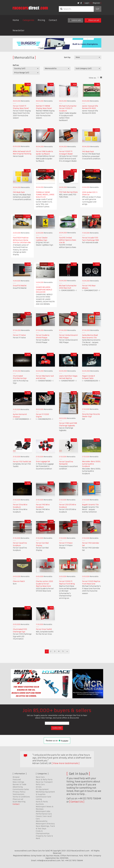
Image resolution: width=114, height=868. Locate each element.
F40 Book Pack (88, 152)
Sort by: (67, 57)
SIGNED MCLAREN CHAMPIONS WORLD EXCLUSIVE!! (44, 290)
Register (96, 3)
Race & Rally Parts (44, 780)
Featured (17, 780)
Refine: (16, 65)
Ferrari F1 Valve (19, 335)
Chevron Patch (19, 581)
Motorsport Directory (45, 824)
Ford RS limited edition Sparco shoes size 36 (68, 240)
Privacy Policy (19, 792)
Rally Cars (40, 784)
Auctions (40, 804)
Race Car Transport (44, 782)
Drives (39, 787)
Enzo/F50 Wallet (20, 286)
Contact (53, 20)
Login (87, 3)
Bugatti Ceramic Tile (90, 505)
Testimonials (18, 794)
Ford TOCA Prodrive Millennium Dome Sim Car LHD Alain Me (22, 240)
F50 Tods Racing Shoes (68, 192)
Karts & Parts (42, 802)
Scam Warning (19, 802)
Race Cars (40, 777)
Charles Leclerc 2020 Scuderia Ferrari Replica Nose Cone (44, 584)
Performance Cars (44, 814)
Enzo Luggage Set (43, 462)
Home (16, 20)
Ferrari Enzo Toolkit (44, 629)
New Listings (18, 782)
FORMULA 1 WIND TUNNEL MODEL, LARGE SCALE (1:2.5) (45, 195)
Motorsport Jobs (43, 811)
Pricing (41, 20)
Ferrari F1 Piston (66, 543)
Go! (97, 9)
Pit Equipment (42, 789)
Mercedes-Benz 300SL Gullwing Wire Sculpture (91, 464)
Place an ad (93, 20)
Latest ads (75, 20)
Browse (16, 777)
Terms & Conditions (21, 797)
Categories (28, 20)
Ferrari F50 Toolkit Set (22, 462)
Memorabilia (42, 821)
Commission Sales (21, 789)
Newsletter (19, 30)
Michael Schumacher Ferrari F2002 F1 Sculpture (68, 108)
